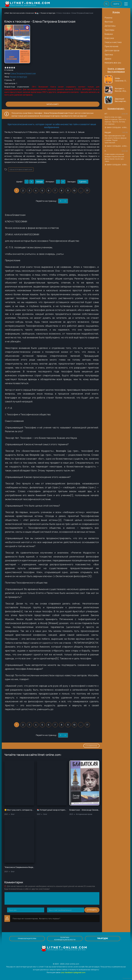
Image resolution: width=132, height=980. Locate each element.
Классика (109, 38)
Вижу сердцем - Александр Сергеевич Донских (116, 127)
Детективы (110, 26)
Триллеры (110, 30)
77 (87, 191)
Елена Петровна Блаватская (23, 73)
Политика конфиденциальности (65, 939)
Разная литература (48, 13)
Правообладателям (34, 938)
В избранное (91, 746)
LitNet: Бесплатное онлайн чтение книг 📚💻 (22, 13)
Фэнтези (109, 22)
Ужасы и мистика (113, 42)
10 (74, 191)
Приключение (111, 46)
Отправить (12, 910)
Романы (109, 18)
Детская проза (112, 50)
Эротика (109, 55)
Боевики (109, 34)
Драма (108, 59)
